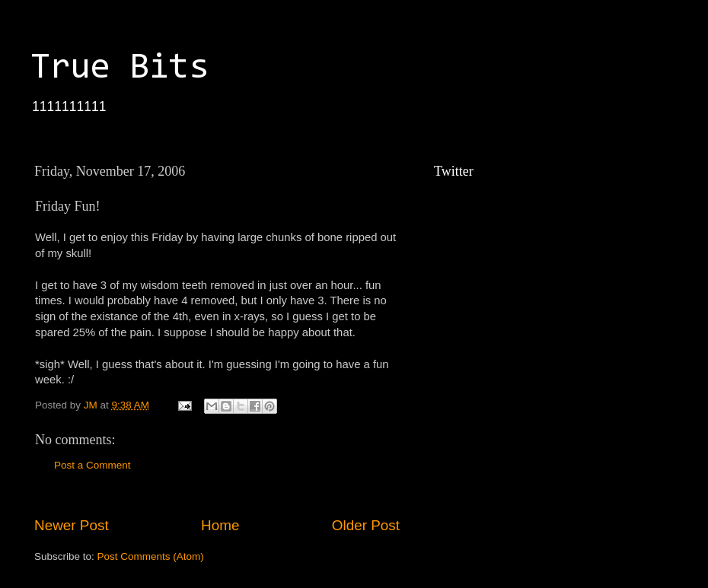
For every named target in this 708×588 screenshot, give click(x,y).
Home (220, 525)
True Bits (120, 68)
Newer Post (72, 525)
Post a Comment (92, 465)
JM (92, 405)
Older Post (366, 525)
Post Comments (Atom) (151, 556)
